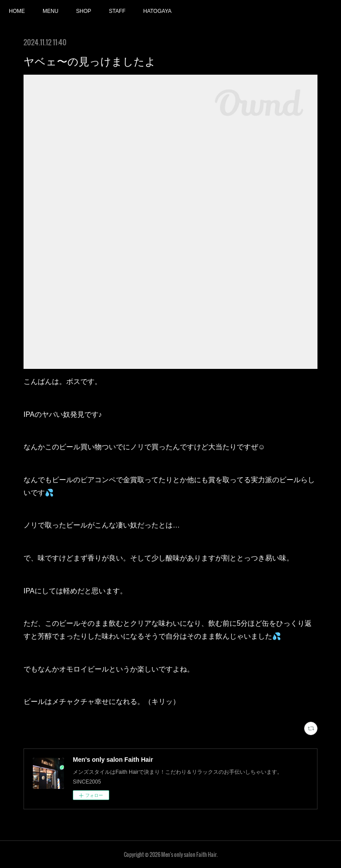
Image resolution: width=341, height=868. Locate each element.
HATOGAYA (157, 11)
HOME (17, 11)
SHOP (83, 11)
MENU (50, 11)
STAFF (117, 11)
